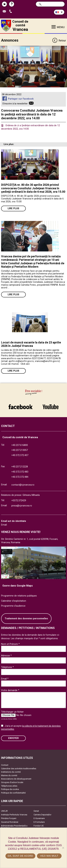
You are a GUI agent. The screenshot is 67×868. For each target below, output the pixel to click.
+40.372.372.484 (20, 477)
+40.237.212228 (20, 467)
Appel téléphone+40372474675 (11, 11)
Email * (5, 679)
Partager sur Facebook (21, 99)
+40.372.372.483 (20, 472)
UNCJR (4, 811)
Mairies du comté (9, 775)
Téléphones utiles (9, 786)
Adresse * (6, 656)
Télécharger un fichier (12, 712)
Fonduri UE (39, 826)
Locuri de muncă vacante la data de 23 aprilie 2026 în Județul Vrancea (31, 344)
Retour (59, 41)
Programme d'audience (13, 606)
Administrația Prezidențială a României (14, 827)
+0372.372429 (19, 501)
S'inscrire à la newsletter (15, 104)
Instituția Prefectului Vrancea (14, 815)
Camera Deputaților (42, 815)
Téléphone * (7, 667)
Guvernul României (10, 822)
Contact (5, 765)
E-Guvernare (39, 818)
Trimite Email (5, 11)
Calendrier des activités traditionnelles (19, 769)
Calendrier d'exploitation (14, 601)
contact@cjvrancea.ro (23, 485)
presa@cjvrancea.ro (22, 506)
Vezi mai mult (49, 856)
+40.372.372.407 (20, 455)
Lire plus (13, 208)
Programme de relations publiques (19, 596)
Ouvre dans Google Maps (18, 586)
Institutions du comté (11, 772)
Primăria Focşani (9, 818)
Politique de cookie (10, 789)
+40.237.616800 (20, 445)
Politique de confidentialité (13, 793)
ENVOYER (13, 738)
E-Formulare (39, 822)
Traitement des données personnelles (26, 619)
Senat (36, 811)
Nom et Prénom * (10, 644)
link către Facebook (20, 407)
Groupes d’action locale (12, 782)
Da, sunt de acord (20, 856)
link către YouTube (51, 407)
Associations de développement (16, 779)
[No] (63, 848)
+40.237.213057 (20, 450)
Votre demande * (10, 690)
